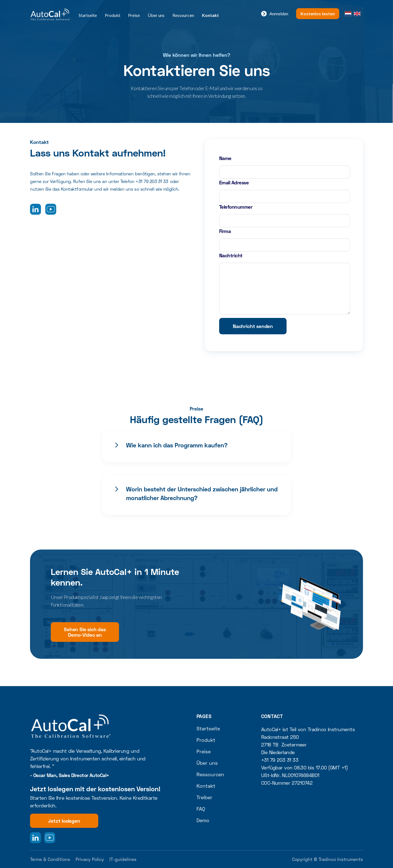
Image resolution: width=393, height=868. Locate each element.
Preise (134, 15)
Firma (225, 231)
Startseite (88, 15)
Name (225, 158)
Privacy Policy (90, 859)
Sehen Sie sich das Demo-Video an (85, 632)
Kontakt (210, 15)
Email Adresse (234, 182)
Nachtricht (231, 255)
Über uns (156, 15)
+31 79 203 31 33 (152, 181)
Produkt (113, 15)
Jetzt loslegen (64, 821)
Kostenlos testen (318, 14)
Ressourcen (183, 15)
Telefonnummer (236, 207)
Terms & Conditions (50, 859)
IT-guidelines (123, 859)
